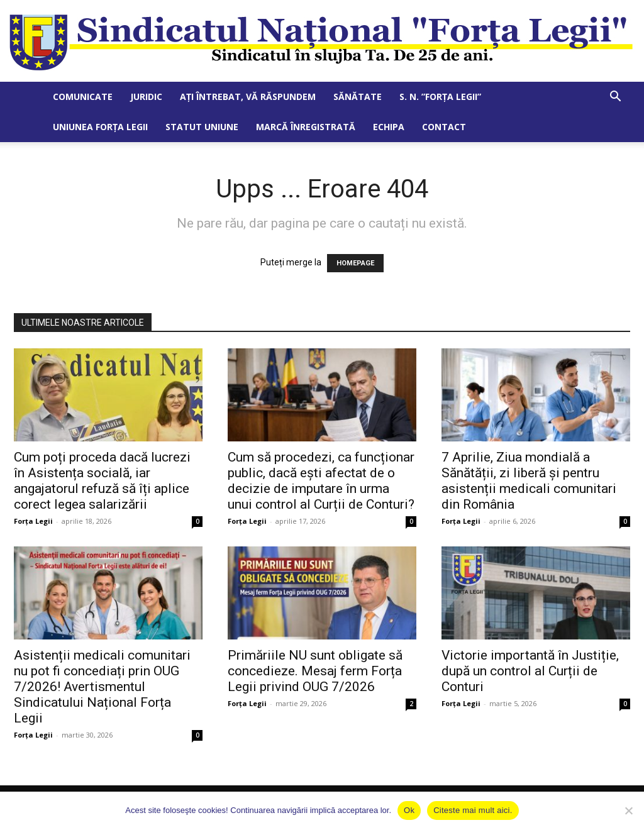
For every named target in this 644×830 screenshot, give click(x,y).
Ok (409, 810)
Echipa (389, 127)
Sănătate (358, 97)
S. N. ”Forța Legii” (440, 97)
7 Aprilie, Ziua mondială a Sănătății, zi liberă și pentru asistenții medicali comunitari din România (529, 481)
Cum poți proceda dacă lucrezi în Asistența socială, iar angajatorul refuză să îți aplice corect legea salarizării (102, 481)
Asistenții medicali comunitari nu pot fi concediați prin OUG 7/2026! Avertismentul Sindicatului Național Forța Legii (102, 687)
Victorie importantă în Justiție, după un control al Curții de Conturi (530, 671)
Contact (444, 127)
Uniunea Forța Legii (100, 127)
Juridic (146, 97)
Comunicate (83, 97)
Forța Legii (33, 521)
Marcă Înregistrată (306, 127)
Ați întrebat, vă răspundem (248, 97)
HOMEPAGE (355, 263)
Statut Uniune (202, 127)
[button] (615, 98)
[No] (628, 811)
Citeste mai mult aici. (473, 810)
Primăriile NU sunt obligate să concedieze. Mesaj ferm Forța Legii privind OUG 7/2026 (315, 671)
